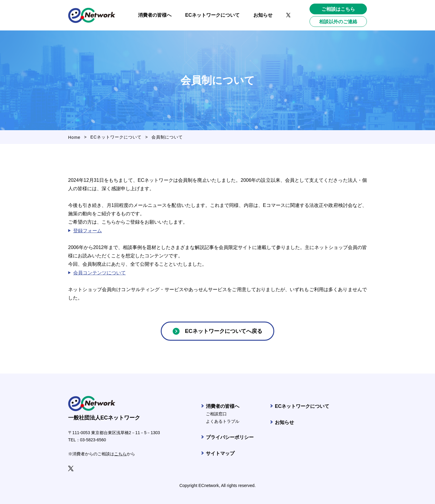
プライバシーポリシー (230, 437)
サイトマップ (220, 453)
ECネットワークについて (116, 137)
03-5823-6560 (93, 440)
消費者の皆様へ (223, 406)
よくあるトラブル (223, 421)
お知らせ (284, 422)
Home (74, 137)
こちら (120, 454)
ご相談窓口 (216, 414)
